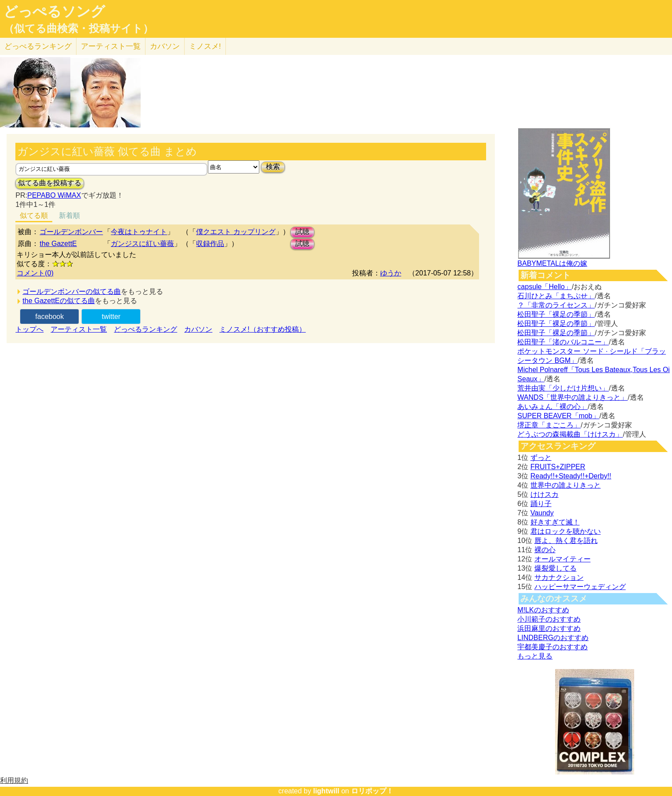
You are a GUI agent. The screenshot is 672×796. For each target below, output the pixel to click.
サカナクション (559, 577)
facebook (49, 317)
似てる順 (34, 215)
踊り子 (541, 504)
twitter (111, 317)
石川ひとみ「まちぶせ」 (556, 296)
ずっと (541, 458)
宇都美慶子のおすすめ (552, 647)
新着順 (69, 215)
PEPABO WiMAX (54, 195)
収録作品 (210, 244)
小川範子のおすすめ (549, 619)
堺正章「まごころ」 (549, 425)
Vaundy (542, 513)
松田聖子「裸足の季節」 (556, 314)
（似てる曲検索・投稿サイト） (78, 29)
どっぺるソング (54, 11)
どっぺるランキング (145, 329)
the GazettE (58, 244)
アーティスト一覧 (79, 329)
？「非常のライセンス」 (556, 305)
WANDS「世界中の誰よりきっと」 (572, 397)
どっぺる (38, 46)
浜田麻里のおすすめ (549, 628)
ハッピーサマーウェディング (580, 587)
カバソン (165, 46)
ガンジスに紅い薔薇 (142, 244)
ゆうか (391, 273)
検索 (273, 167)
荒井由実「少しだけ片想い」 (563, 388)
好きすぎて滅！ (555, 522)
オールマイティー (563, 559)
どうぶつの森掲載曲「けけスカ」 (570, 434)
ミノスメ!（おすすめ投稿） (262, 329)
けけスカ (545, 494)
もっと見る (535, 656)
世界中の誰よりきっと (566, 485)
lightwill (326, 791)
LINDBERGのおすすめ (553, 638)
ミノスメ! (205, 46)
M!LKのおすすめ (543, 610)
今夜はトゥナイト (139, 232)
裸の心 (545, 550)
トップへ (29, 329)
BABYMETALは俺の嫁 (552, 263)
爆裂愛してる (556, 568)
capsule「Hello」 (545, 287)
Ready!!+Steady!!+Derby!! (571, 476)
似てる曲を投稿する (50, 183)
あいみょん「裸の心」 (552, 407)
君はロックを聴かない (566, 531)
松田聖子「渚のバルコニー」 (563, 342)
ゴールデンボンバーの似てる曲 (72, 291)
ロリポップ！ (372, 791)
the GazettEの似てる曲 (59, 301)
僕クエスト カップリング (236, 232)
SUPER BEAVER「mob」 (558, 416)
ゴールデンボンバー (71, 232)
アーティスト (111, 46)
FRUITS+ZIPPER (558, 467)
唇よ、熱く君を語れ (566, 541)
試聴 (302, 232)
